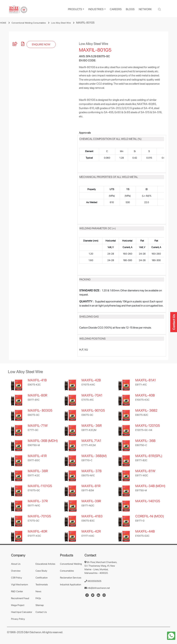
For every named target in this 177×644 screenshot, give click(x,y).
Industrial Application (70, 584)
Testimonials (42, 584)
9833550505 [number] (93, 581)
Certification (42, 578)
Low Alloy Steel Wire (61, 23)
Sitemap (40, 605)
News (38, 591)
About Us (16, 564)
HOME (3, 23)
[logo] (18, 9)
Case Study (41, 571)
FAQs (38, 598)
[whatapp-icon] (171, 635)
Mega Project (18, 605)
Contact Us (41, 612)
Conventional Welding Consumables (29, 23)
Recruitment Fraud (20, 598)
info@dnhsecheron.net (97, 588)
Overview (16, 571)
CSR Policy (17, 578)
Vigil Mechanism (19, 584)
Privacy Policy (18, 619)
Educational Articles (45, 564)
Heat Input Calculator (22, 612)
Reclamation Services (71, 578)
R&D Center (17, 591)
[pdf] (23, 44)
